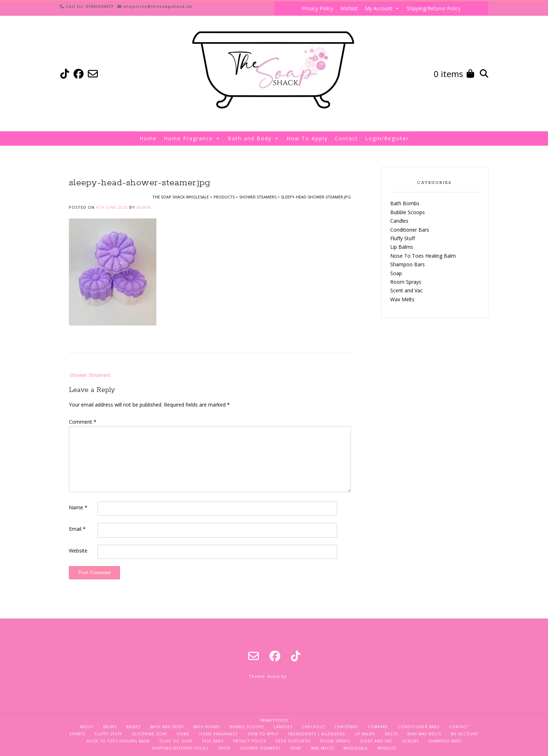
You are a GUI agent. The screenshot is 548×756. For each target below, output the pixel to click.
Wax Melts (402, 299)
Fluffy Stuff (403, 238)
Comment (83, 422)
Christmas (346, 727)
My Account (382, 9)
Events (77, 734)
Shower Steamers (90, 375)
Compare (378, 727)
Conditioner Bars (410, 230)
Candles (399, 221)
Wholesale (356, 748)
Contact (346, 138)
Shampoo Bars (408, 264)
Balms (110, 727)
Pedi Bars (213, 741)
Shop (224, 748)
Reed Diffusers (293, 741)
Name (78, 507)
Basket (133, 727)
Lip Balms (402, 247)
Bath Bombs (405, 203)
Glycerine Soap (149, 734)
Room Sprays (406, 282)
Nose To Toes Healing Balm (423, 256)
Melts (391, 734)
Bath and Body (254, 138)
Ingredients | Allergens (316, 734)
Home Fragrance (192, 138)
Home (148, 138)
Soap (396, 273)
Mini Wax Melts (424, 734)
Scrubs (411, 741)
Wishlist (349, 8)
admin (144, 207)
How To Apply (307, 138)
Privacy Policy (317, 8)
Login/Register (387, 138)
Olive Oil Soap (176, 741)
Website (78, 551)
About (87, 727)
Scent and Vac (406, 290)
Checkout (313, 727)
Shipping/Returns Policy (434, 8)
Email (77, 529)
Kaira (294, 676)
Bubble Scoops (408, 212)
